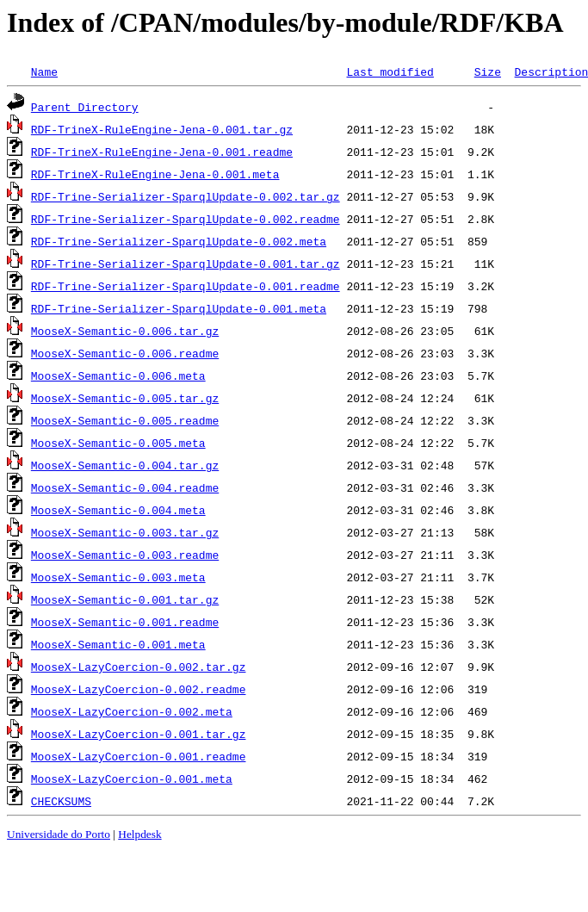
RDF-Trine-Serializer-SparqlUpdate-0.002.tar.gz (186, 196)
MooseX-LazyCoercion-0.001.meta (132, 779)
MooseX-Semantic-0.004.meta (118, 510)
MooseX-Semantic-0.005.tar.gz (125, 398)
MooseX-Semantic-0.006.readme (125, 353)
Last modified (390, 71)
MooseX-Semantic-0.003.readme (125, 555)
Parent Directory (85, 107)
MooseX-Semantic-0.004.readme (125, 487)
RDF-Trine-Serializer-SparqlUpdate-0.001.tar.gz (186, 264)
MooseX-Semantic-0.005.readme (125, 420)
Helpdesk (139, 834)
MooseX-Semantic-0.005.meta (118, 443)
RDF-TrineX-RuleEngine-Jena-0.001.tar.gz (162, 129)
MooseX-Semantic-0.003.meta (118, 577)
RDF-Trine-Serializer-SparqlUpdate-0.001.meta (179, 308)
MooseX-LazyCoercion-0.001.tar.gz (139, 734)
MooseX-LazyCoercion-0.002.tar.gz (139, 667)
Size (488, 71)
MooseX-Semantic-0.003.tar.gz (125, 532)
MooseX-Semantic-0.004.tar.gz (125, 465)
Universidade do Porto (59, 834)
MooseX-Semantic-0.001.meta (118, 644)
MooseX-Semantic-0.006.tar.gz (125, 331)
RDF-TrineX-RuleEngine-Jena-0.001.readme (162, 152)
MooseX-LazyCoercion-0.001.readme (139, 756)
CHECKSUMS (61, 801)
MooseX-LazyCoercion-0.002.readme (139, 689)
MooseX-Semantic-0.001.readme (125, 622)
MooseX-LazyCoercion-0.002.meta (132, 711)
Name (44, 71)
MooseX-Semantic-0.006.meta (118, 375)
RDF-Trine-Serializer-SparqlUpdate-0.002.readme (186, 219)
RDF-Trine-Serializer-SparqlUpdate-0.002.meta (179, 241)
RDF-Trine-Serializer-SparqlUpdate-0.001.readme (186, 286)
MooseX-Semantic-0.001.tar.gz (125, 599)
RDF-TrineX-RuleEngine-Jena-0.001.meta (155, 174)
